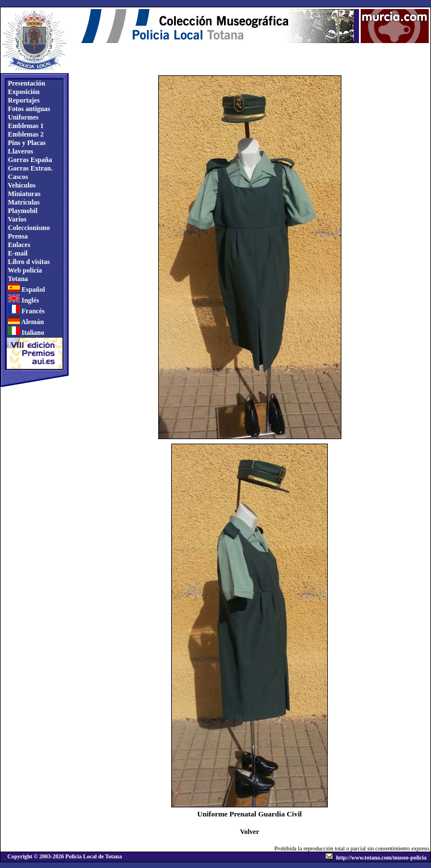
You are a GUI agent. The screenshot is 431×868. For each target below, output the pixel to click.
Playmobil (22, 211)
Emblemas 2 (25, 134)
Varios (16, 219)
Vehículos (21, 185)
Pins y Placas (26, 143)
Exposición (23, 92)
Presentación (26, 83)
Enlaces (18, 245)
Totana (17, 279)
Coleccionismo (28, 228)
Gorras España (29, 160)
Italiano (25, 333)
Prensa (17, 236)
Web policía (24, 270)
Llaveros (20, 151)
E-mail (17, 253)
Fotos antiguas (28, 109)
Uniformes (22, 117)
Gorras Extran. (29, 168)
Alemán (25, 322)
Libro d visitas (28, 262)
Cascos (17, 177)
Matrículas (23, 202)
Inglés (23, 300)
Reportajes (23, 100)
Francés (26, 311)
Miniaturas (23, 194)
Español (26, 290)
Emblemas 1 (25, 126)
